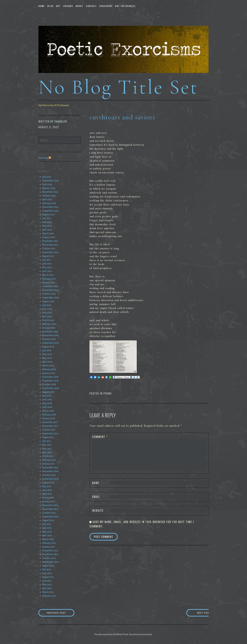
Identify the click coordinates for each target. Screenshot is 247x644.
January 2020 (49, 328)
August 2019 (48, 347)
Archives (44, 171)
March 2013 (48, 592)
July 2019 (47, 350)
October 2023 (49, 196)
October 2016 (49, 475)
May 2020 (47, 313)
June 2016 (47, 490)
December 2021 (50, 241)
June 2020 (47, 309)
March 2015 (48, 539)
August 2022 (48, 215)
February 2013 (49, 596)
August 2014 (48, 566)
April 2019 (47, 362)
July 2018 (47, 396)
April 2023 (47, 199)
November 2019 (50, 335)
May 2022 (47, 226)
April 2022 (47, 230)
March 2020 (48, 320)
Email (96, 497)
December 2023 (50, 192)
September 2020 (51, 298)
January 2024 (49, 188)
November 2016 (50, 471)
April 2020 (47, 316)
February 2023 (49, 203)
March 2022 (48, 233)
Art (58, 6)
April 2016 (47, 494)
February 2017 (49, 460)
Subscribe (106, 6)
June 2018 (47, 400)
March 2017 (48, 456)
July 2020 (47, 305)
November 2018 (50, 381)
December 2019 (50, 332)
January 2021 (49, 283)
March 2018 (48, 411)
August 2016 (48, 483)
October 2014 (49, 558)
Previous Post (61, 613)
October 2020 (49, 294)
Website (98, 510)
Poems (108, 393)
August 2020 (48, 301)
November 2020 (50, 290)
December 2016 (50, 468)
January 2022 (49, 237)
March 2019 (48, 366)
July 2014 (47, 569)
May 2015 (47, 532)
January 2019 (49, 373)
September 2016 (50, 479)
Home (42, 6)
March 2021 (48, 275)
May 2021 (47, 267)
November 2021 (50, 245)
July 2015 (47, 524)
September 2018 (50, 388)
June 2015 (47, 528)
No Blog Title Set (118, 87)
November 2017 (50, 426)
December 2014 (50, 551)
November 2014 (50, 554)
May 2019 (47, 358)
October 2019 (49, 339)
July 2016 (47, 486)
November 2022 (50, 207)
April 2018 (47, 407)
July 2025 (47, 177)
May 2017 (47, 449)
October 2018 (49, 384)
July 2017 (47, 441)
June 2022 (47, 222)
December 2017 (50, 422)
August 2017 (48, 437)
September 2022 (50, 211)
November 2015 (50, 509)
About (79, 6)
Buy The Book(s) (125, 6)
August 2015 (48, 520)
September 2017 (50, 434)
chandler (61, 121)
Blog (50, 6)
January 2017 (49, 464)
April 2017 (47, 452)
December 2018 (50, 377)
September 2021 (50, 252)
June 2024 (47, 184)
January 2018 (49, 418)
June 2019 (47, 354)
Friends (68, 6)
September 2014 (50, 562)
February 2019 (49, 369)
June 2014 (47, 573)
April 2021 (47, 271)
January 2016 (49, 501)
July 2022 (47, 218)
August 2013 (48, 577)
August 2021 (48, 256)
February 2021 (49, 279)
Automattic (147, 635)
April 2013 (47, 588)
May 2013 (47, 585)
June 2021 (47, 264)
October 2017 (49, 430)
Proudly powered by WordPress (108, 635)
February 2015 (49, 543)
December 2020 (50, 286)
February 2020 (49, 324)
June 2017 (47, 445)
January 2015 (49, 547)
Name (96, 483)
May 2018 (47, 403)
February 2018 (49, 415)
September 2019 (50, 343)
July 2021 (47, 260)
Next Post (196, 613)
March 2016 (48, 498)
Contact (91, 6)
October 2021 (49, 249)
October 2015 (49, 513)
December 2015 (50, 505)
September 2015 (50, 517)
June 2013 (47, 581)
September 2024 (51, 181)
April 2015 (47, 535)
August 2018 (48, 392)
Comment (100, 437)
